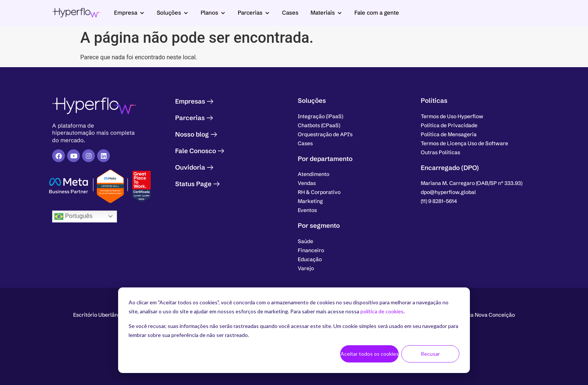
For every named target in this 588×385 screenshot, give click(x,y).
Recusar (430, 354)
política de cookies (382, 311)
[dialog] (294, 330)
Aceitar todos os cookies (370, 354)
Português (73, 217)
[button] (472, 183)
